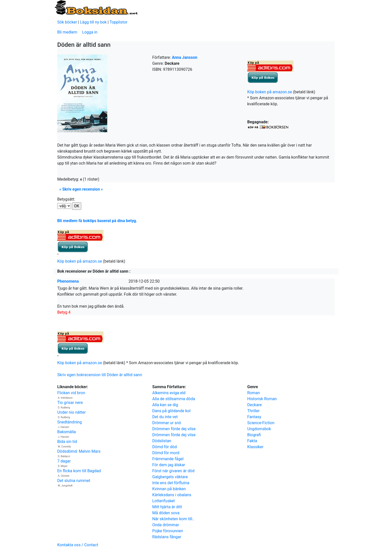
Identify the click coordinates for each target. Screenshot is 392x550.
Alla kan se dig (165, 405)
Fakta (252, 441)
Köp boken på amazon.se (270, 92)
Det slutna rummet (74, 481)
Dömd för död (164, 447)
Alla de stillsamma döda (174, 399)
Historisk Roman (262, 399)
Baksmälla (66, 432)
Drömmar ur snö (167, 423)
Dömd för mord (166, 453)
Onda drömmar (166, 525)
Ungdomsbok (259, 429)
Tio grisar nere (70, 403)
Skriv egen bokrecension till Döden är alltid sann (100, 375)
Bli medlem (67, 32)
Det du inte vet (165, 417)
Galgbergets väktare (170, 477)
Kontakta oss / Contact (78, 545)
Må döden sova (166, 513)
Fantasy (254, 417)
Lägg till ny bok (93, 22)
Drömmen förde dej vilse (174, 429)
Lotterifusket (163, 501)
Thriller (253, 411)
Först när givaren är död (173, 471)
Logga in (90, 32)
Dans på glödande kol (171, 411)
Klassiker (255, 447)
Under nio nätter (71, 412)
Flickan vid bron (71, 393)
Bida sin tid (67, 442)
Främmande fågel (168, 459)
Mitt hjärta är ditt (167, 507)
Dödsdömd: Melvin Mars (79, 451)
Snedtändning (69, 422)
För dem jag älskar (169, 465)
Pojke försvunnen (168, 531)
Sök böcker (67, 22)
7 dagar (64, 461)
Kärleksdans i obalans (172, 495)
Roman (254, 393)
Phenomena (68, 281)
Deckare (254, 405)
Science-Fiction (261, 423)
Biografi (254, 435)
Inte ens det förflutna (171, 483)
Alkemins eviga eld (169, 393)
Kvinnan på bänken (169, 489)
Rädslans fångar (167, 537)
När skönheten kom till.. (173, 519)
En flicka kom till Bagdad (79, 471)
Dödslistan (162, 441)
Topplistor (118, 22)
